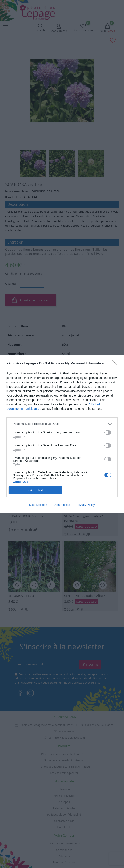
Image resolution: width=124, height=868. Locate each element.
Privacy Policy (86, 505)
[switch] (108, 432)
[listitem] (62, 424)
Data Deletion (38, 505)
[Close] (116, 364)
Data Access (62, 505)
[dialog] (62, 434)
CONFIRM (35, 490)
